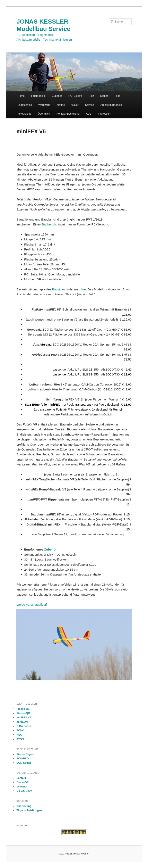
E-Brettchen (24, 726)
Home (21, 96)
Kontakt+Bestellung (68, 114)
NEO (19, 735)
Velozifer (22, 787)
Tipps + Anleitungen (29, 810)
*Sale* (75, 105)
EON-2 (20, 730)
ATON (20, 739)
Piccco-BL (23, 709)
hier (84, 289)
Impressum (105, 114)
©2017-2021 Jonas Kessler (74, 854)
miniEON (22, 722)
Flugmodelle (38, 96)
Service (90, 105)
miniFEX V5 (24, 717)
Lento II (21, 778)
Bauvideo (59, 289)
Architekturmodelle (112, 105)
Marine (61, 105)
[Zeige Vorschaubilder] (32, 605)
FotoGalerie (25, 114)
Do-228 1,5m (24, 791)
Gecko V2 (22, 782)
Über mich (44, 114)
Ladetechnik (25, 105)
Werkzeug (44, 105)
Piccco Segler (25, 754)
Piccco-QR (23, 713)
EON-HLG (23, 758)
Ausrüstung (24, 806)
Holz (91, 96)
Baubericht (50, 224)
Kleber (104, 96)
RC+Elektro (75, 96)
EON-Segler (24, 763)
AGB (89, 114)
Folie (117, 96)
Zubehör (57, 96)
